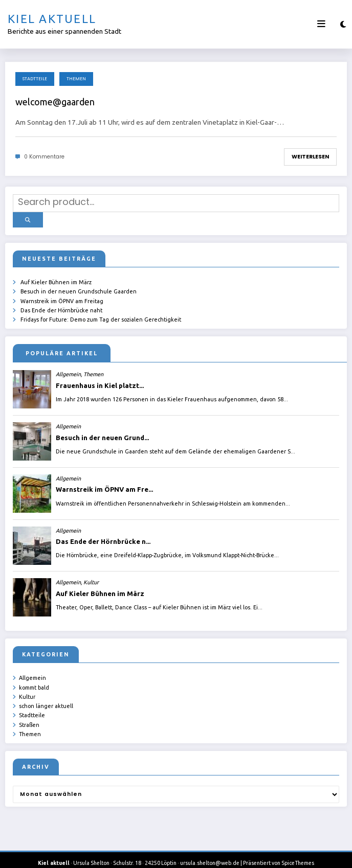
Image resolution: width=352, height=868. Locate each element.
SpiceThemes (298, 853)
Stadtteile (35, 79)
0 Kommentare (44, 157)
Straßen (29, 715)
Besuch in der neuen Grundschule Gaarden (79, 286)
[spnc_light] (343, 24)
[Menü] (321, 24)
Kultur (27, 689)
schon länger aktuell (46, 697)
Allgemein (32, 671)
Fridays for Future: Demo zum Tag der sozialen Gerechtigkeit (101, 313)
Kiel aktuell (52, 19)
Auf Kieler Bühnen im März (56, 278)
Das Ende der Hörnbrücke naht (61, 304)
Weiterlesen (310, 157)
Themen (76, 79)
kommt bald (34, 679)
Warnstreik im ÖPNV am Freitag (62, 295)
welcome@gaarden (55, 102)
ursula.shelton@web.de (210, 853)
